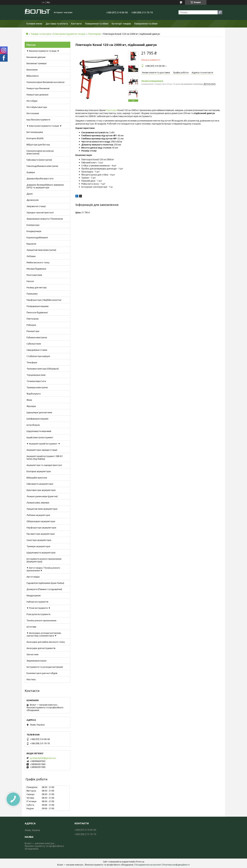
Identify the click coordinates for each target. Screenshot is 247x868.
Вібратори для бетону (38, 145)
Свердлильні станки (37, 350)
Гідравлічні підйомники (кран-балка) (45, 583)
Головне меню (34, 24)
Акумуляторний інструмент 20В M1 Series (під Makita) (45, 457)
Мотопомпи (33, 113)
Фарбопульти (34, 394)
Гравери (31, 172)
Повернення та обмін (97, 24)
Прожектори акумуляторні (41, 534)
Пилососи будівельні (37, 312)
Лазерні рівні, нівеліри (38, 503)
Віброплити (33, 76)
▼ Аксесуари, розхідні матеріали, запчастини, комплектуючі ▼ (44, 634)
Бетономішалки (35, 132)
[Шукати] (220, 12)
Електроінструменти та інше (69, 34)
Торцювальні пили (36, 375)
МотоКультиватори (37, 107)
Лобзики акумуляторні (38, 515)
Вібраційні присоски (37, 478)
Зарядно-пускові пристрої (40, 212)
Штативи (31, 627)
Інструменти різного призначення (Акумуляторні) (44, 560)
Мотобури (32, 101)
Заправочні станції (36, 206)
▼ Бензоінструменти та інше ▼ (43, 51)
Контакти (76, 24)
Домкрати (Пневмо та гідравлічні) (44, 589)
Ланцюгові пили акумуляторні (42, 509)
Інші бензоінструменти (38, 120)
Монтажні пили (34, 275)
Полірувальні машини (38, 306)
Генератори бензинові (38, 88)
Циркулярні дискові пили (39, 412)
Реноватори (33, 331)
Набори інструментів (37, 602)
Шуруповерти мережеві (39, 431)
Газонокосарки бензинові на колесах (46, 82)
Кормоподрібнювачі (37, 237)
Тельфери (32, 362)
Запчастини (32, 654)
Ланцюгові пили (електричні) (41, 250)
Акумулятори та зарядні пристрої (44, 465)
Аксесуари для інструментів (41, 648)
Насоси (30, 281)
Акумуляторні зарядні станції (42, 450)
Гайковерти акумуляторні (40, 484)
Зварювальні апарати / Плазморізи (45, 219)
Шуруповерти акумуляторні (41, 553)
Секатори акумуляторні (39, 540)
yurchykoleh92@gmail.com (43, 758)
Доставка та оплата (57, 24)
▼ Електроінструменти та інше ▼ (44, 126)
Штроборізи (33, 425)
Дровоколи (33, 200)
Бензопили (32, 70)
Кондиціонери (34, 231)
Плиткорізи (94, 34)
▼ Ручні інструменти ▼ (39, 608)
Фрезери (31, 406)
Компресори (33, 225)
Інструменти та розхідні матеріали (45, 667)
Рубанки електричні (37, 337)
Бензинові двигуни (36, 57)
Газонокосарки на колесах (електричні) (40, 152)
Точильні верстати (36, 381)
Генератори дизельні (37, 95)
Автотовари (33, 577)
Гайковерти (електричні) (39, 160)
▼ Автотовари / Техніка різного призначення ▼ (43, 569)
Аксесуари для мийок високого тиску (46, 642)
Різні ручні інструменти (38, 614)
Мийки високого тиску (38, 262)
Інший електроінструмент (40, 437)
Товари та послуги (41, 34)
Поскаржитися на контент (148, 865)
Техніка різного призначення (41, 620)
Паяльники (32, 294)
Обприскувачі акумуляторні (41, 521)
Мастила (31, 679)
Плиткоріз (112, 110)
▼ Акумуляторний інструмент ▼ (43, 444)
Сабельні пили (34, 344)
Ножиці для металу (37, 287)
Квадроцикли (34, 595)
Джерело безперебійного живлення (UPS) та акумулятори (45, 186)
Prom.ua (140, 862)
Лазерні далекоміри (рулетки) (42, 496)
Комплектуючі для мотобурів (42, 673)
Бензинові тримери (37, 63)
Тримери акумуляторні (38, 546)
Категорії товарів (121, 24)
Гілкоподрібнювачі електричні (42, 166)
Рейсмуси (31, 325)
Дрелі (30, 194)
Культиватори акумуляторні (41, 490)
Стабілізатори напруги (38, 356)
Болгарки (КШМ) (35, 138)
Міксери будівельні (36, 269)
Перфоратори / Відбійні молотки (44, 300)
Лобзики (31, 256)
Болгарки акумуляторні (39, 471)
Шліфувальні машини (37, 419)
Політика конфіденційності (176, 865)
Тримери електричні (37, 387)
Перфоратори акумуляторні (41, 528)
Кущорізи (31, 244)
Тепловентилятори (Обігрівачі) (43, 369)
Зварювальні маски (36, 661)
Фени (29, 400)
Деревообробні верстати (40, 178)
